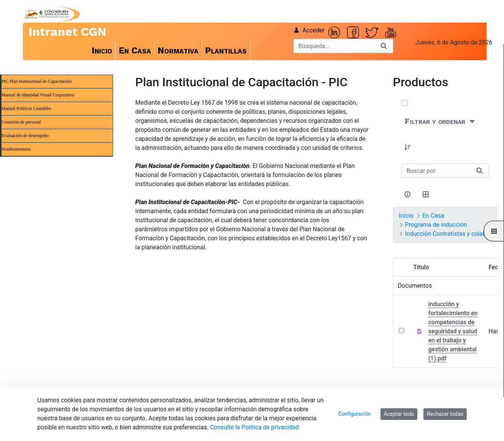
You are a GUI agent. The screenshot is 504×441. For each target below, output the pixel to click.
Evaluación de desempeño (25, 136)
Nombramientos (16, 149)
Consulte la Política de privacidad (255, 427)
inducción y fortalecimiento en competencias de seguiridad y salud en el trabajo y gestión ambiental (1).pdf (453, 331)
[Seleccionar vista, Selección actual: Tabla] (426, 194)
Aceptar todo (399, 414)
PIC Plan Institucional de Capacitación (37, 81)
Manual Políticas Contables (26, 108)
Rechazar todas (445, 414)
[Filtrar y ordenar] (441, 121)
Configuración (355, 414)
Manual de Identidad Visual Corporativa (38, 95)
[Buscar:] (436, 171)
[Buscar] (334, 46)
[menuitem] (102, 50)
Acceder (309, 30)
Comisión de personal (21, 122)
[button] (408, 147)
